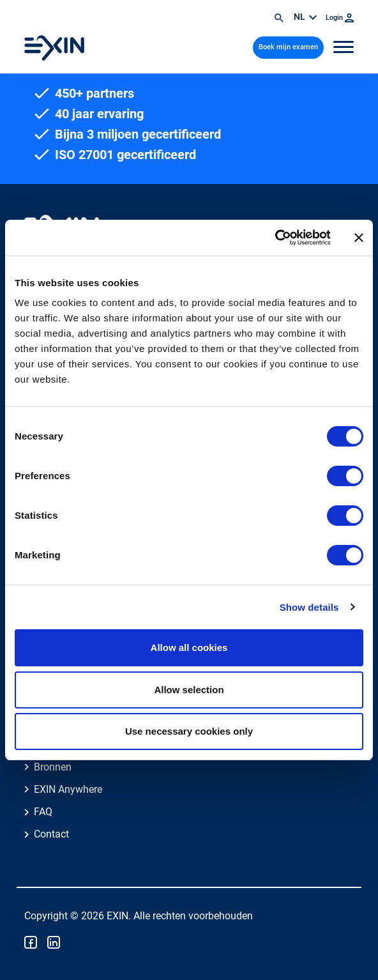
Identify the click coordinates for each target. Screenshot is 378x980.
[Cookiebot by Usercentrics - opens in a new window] (275, 238)
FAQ (43, 812)
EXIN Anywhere (68, 789)
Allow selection (189, 690)
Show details (309, 607)
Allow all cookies (189, 647)
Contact (51, 834)
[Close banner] (359, 238)
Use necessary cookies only (189, 731)
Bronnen (53, 767)
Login (340, 18)
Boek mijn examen (288, 47)
